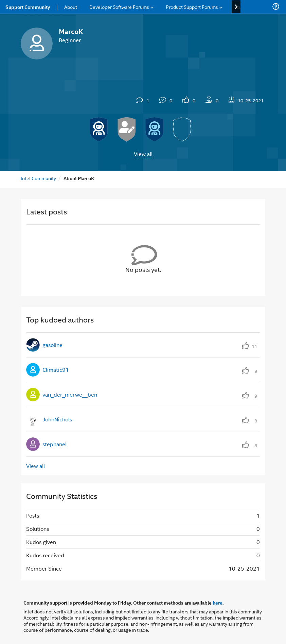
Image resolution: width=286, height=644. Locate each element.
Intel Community (38, 178)
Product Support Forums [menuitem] (192, 7)
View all (143, 154)
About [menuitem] (71, 7)
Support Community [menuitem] (28, 7)
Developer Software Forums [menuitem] (119, 7)
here (218, 603)
